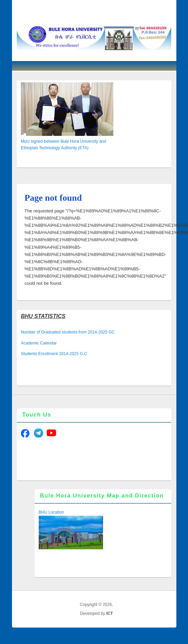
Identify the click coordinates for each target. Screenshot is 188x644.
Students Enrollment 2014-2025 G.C (54, 354)
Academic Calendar (39, 343)
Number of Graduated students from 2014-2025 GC (68, 332)
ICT (109, 613)
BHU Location (51, 512)
